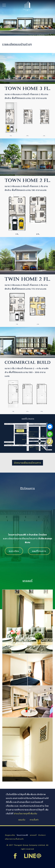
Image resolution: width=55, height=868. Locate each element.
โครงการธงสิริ (23, 835)
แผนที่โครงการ (39, 551)
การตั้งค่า (34, 820)
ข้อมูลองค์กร (10, 835)
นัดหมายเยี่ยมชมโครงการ (27, 463)
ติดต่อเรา (42, 835)
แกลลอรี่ (33, 835)
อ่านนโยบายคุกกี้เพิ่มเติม (26, 814)
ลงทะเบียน (14, 551)
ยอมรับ (22, 820)
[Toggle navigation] (4, 5)
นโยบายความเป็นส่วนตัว (14, 839)
